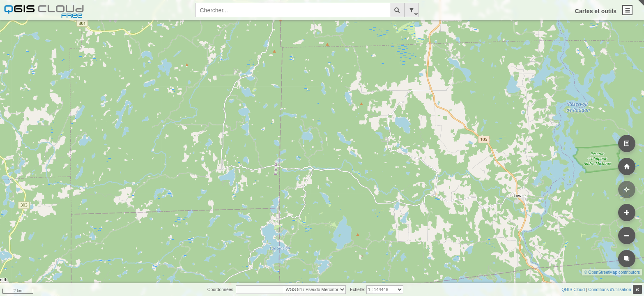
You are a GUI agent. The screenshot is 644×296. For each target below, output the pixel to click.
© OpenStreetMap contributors (612, 272)
